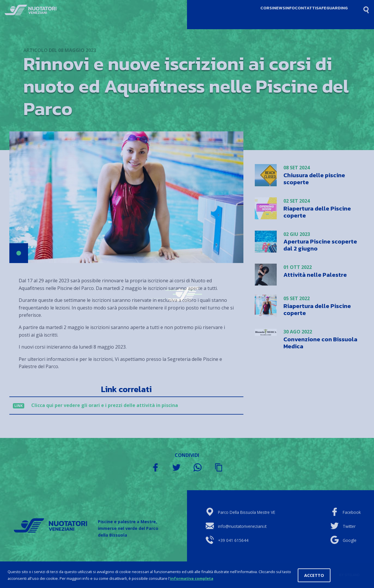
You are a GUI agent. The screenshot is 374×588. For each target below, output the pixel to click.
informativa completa (192, 578)
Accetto (314, 575)
